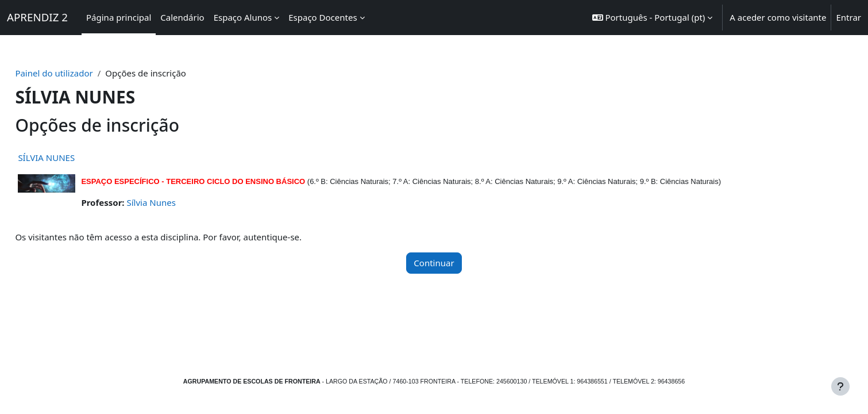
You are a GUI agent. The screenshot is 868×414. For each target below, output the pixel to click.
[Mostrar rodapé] (840, 386)
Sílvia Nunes (177, 202)
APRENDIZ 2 (37, 17)
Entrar (848, 17)
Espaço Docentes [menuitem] (323, 17)
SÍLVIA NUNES (72, 158)
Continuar (434, 263)
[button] (653, 18)
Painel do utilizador (80, 73)
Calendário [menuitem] (182, 17)
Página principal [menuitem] (119, 17)
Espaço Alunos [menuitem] (243, 17)
